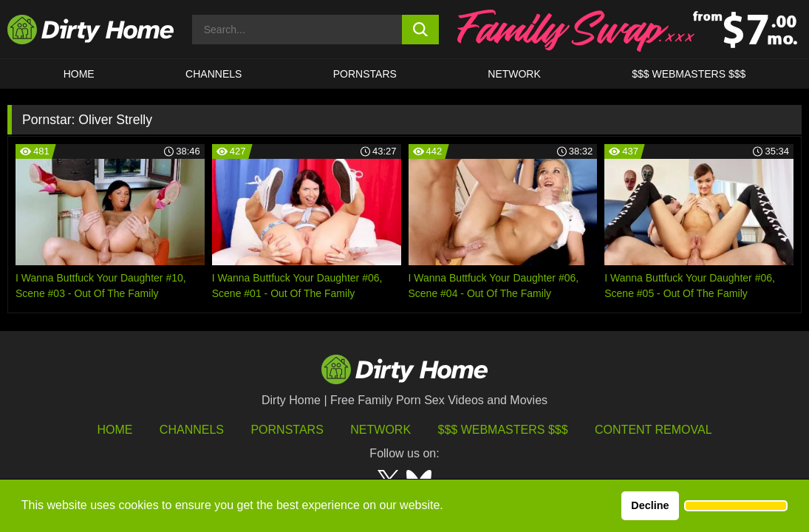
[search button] (420, 30)
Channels (192, 430)
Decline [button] (650, 505)
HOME (79, 74)
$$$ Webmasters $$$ (503, 430)
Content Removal (653, 430)
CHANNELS (214, 74)
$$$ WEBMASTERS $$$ (689, 74)
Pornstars (365, 74)
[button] (736, 506)
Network (514, 74)
